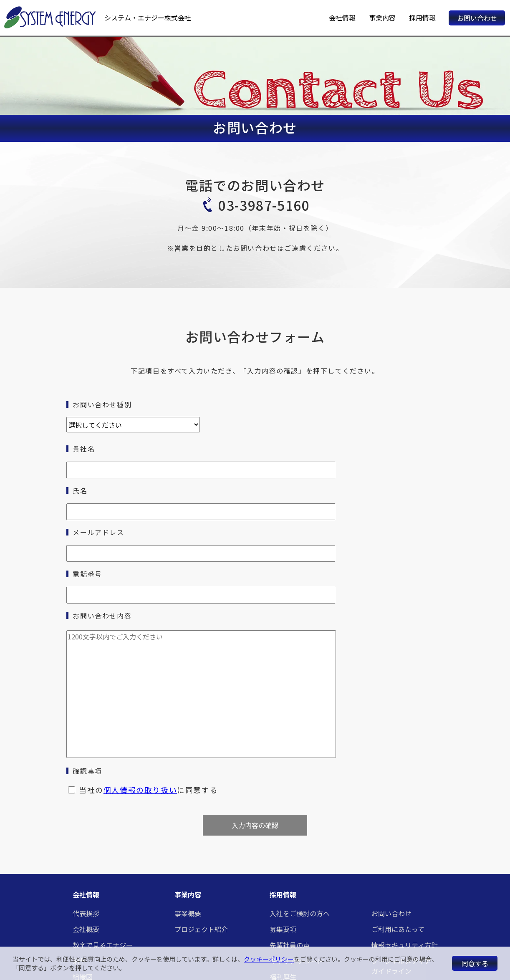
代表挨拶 (86, 913)
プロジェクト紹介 (201, 929)
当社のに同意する (148, 790)
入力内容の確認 (255, 825)
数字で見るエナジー (103, 945)
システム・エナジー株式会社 (148, 18)
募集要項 (283, 929)
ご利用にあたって (398, 929)
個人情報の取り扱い (140, 790)
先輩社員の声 (290, 945)
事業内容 (382, 18)
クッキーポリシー (269, 959)
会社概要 (86, 929)
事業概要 (188, 913)
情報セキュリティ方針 (405, 945)
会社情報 (342, 18)
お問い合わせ (477, 18)
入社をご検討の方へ (300, 913)
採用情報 (422, 18)
